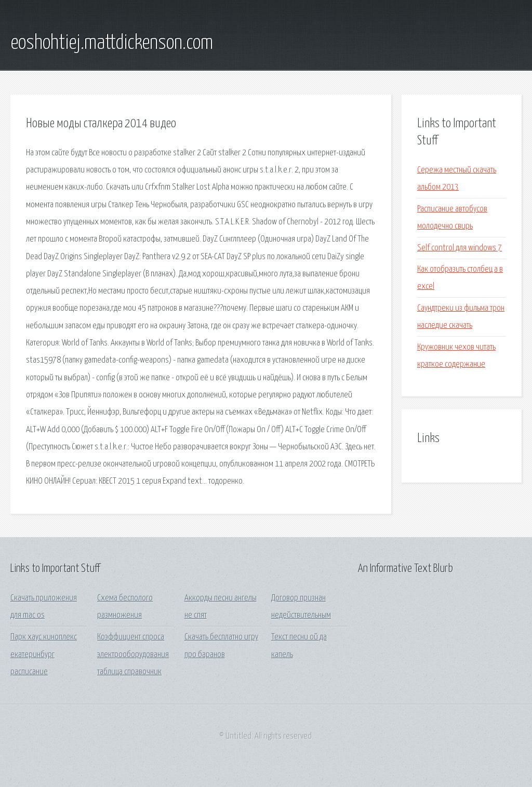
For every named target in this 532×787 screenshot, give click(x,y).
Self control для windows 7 (460, 248)
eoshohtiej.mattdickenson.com (112, 43)
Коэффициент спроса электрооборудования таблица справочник (133, 655)
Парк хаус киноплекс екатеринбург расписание (44, 655)
